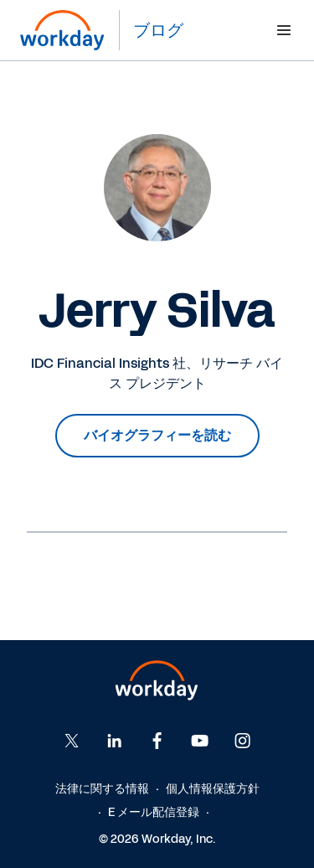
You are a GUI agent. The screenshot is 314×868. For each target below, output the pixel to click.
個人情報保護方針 (213, 789)
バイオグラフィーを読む (157, 435)
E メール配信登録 (154, 812)
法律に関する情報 (102, 789)
